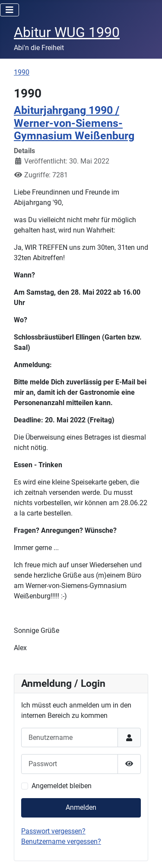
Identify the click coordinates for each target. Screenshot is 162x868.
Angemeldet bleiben (62, 786)
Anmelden (81, 807)
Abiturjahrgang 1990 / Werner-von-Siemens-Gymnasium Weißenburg (74, 123)
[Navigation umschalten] (10, 10)
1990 (22, 72)
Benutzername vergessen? (61, 841)
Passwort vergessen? (53, 831)
